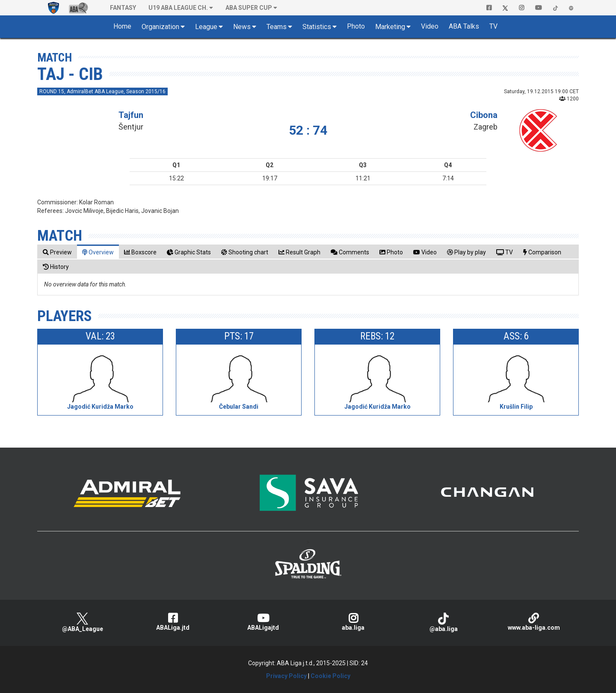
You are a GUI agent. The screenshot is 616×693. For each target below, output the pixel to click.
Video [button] (430, 26)
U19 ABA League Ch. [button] (178, 8)
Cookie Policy (330, 676)
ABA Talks (464, 26)
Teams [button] (277, 27)
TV (493, 26)
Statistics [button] (317, 27)
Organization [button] (160, 27)
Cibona (484, 115)
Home (122, 26)
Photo (356, 26)
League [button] (206, 27)
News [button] (242, 27)
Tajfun (131, 115)
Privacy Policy (286, 676)
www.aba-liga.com (534, 622)
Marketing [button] (390, 27)
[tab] (57, 252)
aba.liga (353, 622)
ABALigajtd (263, 622)
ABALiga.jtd (173, 622)
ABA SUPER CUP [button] (249, 8)
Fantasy (123, 8)
